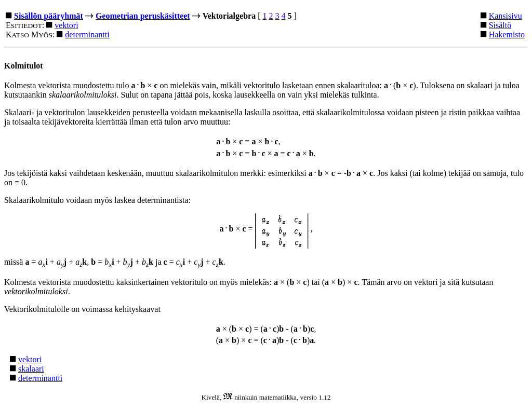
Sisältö (500, 25)
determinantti (87, 35)
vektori (66, 25)
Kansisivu (506, 16)
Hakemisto (507, 35)
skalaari (31, 369)
